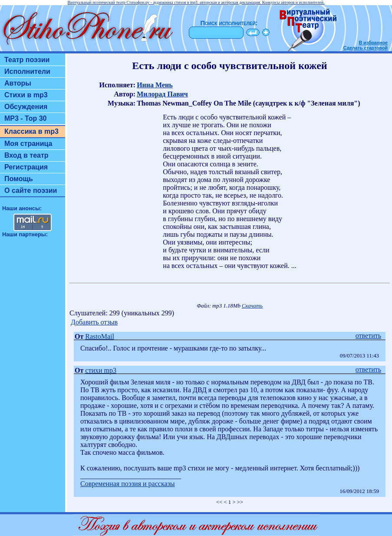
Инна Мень (155, 85)
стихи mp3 (101, 370)
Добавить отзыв (94, 322)
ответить (368, 336)
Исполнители (27, 71)
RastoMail (100, 336)
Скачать (252, 306)
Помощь (19, 179)
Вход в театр (26, 155)
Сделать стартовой (366, 48)
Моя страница (28, 144)
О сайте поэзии (31, 190)
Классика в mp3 (31, 131)
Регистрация (26, 167)
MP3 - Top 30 (26, 118)
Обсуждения (26, 107)
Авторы (18, 83)
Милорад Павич (162, 94)
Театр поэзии (27, 60)
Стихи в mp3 (26, 95)
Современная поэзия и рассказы (128, 484)
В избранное (373, 43)
